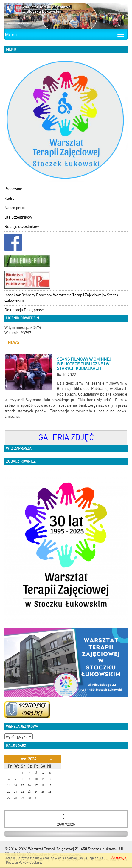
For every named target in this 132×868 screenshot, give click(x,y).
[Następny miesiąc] (51, 759)
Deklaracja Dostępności (24, 310)
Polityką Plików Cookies (24, 862)
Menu (11, 35)
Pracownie (13, 189)
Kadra (10, 198)
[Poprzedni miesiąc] (7, 759)
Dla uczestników (18, 217)
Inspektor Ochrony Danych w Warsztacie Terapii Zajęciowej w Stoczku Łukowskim (62, 298)
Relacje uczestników (22, 226)
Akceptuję (119, 858)
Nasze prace (15, 208)
